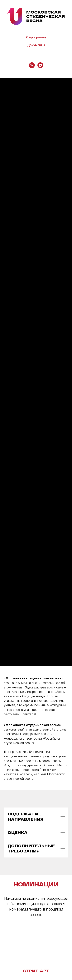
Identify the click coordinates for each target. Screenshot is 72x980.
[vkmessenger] (40, 65)
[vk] (32, 65)
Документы (36, 45)
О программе (36, 37)
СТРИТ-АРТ (36, 971)
